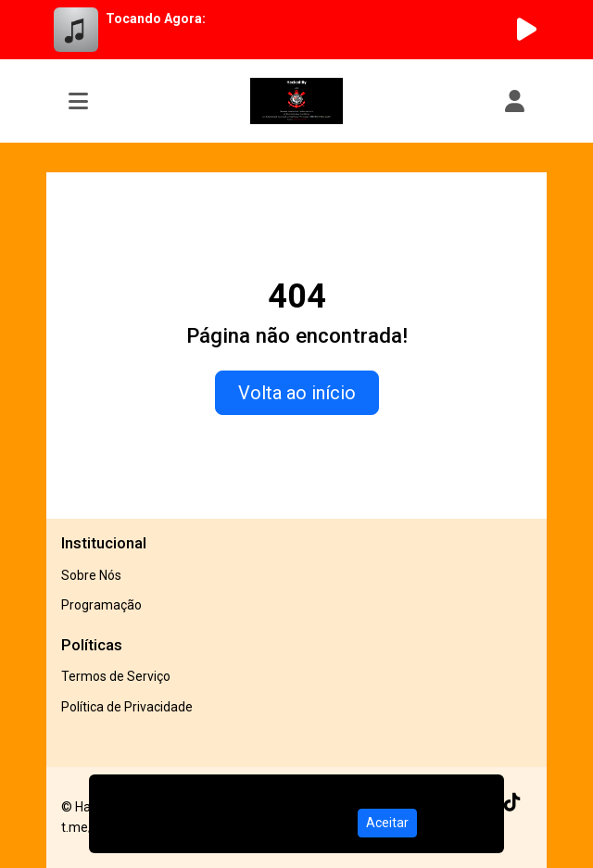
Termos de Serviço (116, 676)
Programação (101, 605)
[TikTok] (512, 802)
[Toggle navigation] (78, 101)
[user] (515, 101)
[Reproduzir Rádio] (526, 30)
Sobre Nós (91, 575)
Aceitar (387, 823)
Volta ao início (297, 393)
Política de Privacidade (127, 707)
